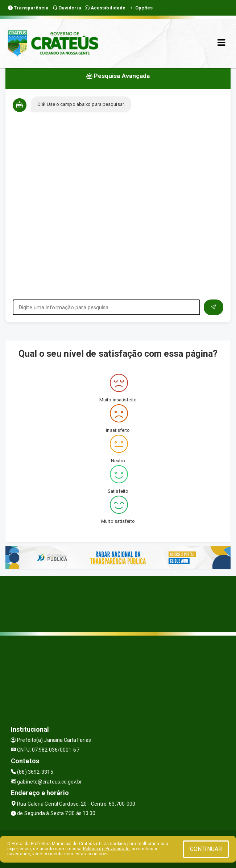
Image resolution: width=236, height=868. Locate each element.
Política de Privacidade (106, 849)
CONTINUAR (206, 849)
